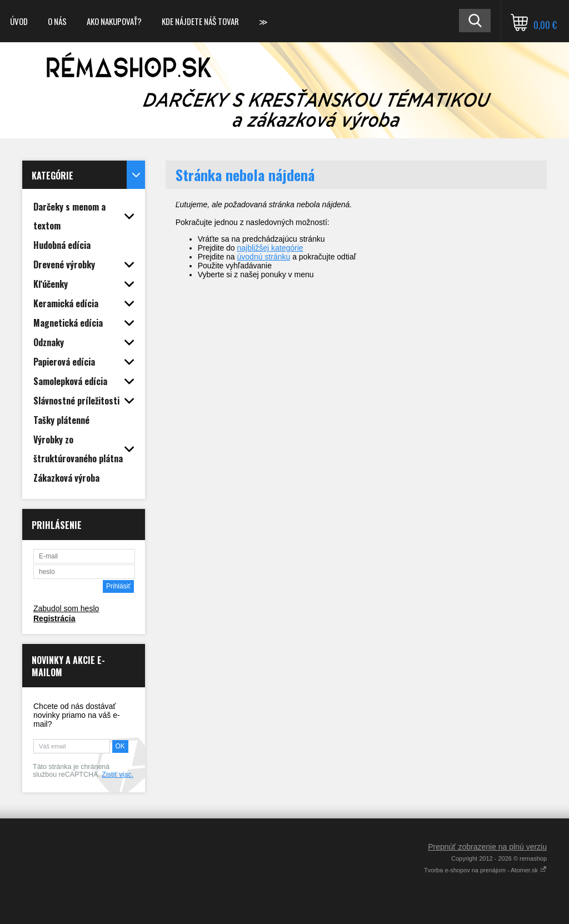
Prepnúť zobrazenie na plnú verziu (487, 847)
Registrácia (54, 618)
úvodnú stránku (264, 257)
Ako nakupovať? (114, 21)
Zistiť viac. (118, 775)
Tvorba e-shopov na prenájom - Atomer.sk (485, 870)
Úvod (19, 21)
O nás (57, 21)
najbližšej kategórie (270, 248)
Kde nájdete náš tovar (200, 21)
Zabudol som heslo (66, 608)
